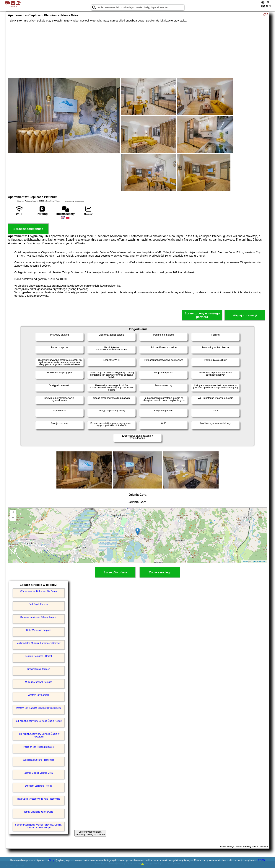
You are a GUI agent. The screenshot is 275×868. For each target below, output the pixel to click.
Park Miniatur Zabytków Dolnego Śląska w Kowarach (39, 735)
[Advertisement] (138, 50)
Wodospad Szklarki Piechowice (39, 760)
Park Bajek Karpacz (39, 604)
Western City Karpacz (39, 695)
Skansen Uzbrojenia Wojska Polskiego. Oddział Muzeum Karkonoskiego (39, 826)
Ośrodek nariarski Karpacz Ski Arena (39, 591)
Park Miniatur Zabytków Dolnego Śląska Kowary (39, 721)
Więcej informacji (245, 315)
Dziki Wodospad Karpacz (39, 630)
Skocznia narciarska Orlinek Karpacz (39, 617)
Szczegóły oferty (115, 572)
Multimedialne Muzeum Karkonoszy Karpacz (39, 643)
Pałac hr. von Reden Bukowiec (39, 747)
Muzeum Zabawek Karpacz (39, 682)
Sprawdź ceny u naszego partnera (202, 315)
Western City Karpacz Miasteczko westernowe (39, 708)
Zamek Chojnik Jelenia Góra (39, 773)
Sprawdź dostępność (28, 229)
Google (53, 860)
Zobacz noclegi (160, 572)
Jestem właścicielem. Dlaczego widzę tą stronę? (90, 833)
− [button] (13, 518)
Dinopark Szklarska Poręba (39, 786)
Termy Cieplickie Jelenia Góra (39, 812)
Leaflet (245, 561)
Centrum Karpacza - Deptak (39, 656)
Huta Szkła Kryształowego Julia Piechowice (39, 799)
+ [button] (13, 513)
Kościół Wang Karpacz (38, 669)
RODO (261, 860)
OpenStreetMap (259, 561)
